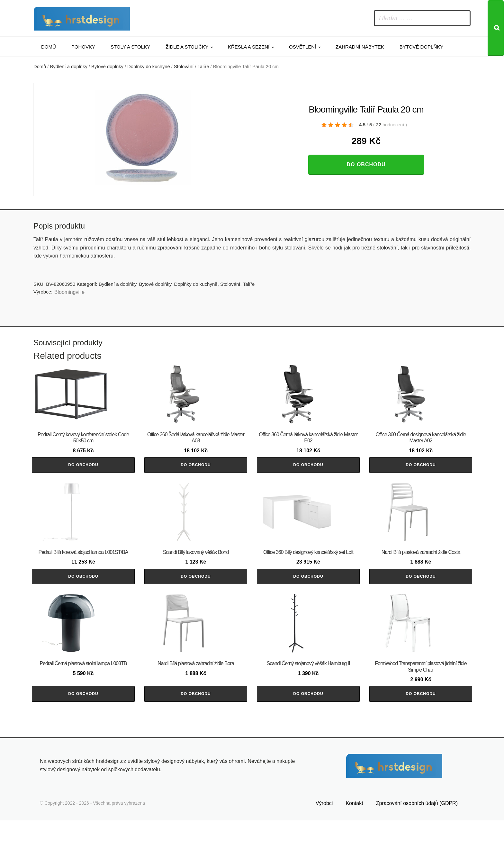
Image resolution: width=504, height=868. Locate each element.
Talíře (203, 67)
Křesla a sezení (249, 47)
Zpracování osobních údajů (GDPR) (417, 851)
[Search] (496, 28)
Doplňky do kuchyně (149, 67)
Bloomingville (69, 292)
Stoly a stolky (130, 47)
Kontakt (354, 851)
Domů (49, 47)
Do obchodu (366, 164)
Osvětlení (302, 47)
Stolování (184, 67)
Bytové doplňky (421, 47)
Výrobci (324, 851)
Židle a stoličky (187, 47)
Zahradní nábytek (360, 47)
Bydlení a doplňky (69, 67)
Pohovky (83, 47)
